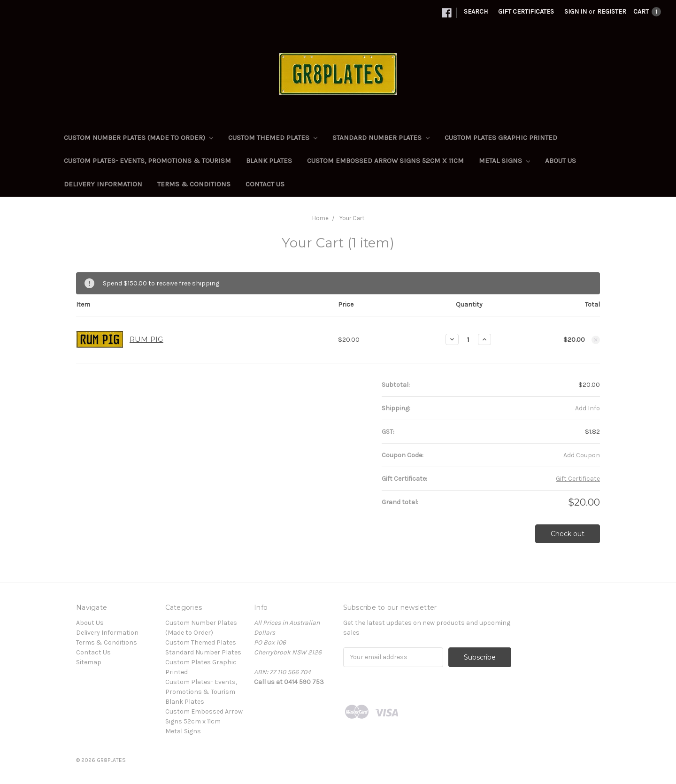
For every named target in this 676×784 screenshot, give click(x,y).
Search (476, 12)
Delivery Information (103, 184)
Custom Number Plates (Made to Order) (138, 138)
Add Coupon (582, 455)
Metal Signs (504, 161)
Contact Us (265, 184)
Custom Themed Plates (273, 138)
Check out (568, 534)
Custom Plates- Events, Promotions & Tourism (147, 161)
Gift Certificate (578, 479)
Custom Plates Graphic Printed (501, 138)
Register (612, 12)
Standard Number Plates (381, 138)
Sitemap (89, 662)
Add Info (588, 408)
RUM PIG (146, 339)
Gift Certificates (526, 12)
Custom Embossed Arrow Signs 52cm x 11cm (385, 161)
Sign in (576, 12)
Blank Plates (269, 161)
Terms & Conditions (194, 184)
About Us (561, 161)
